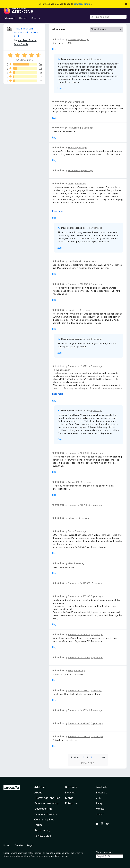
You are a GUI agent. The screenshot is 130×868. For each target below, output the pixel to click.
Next (102, 757)
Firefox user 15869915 (79, 453)
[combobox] (108, 17)
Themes (23, 18)
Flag (54, 49)
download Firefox (82, 4)
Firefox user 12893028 (79, 736)
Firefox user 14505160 (79, 596)
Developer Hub (43, 809)
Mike (70, 563)
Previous (75, 757)
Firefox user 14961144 (79, 710)
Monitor (101, 809)
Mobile (69, 798)
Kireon (71, 148)
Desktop (70, 793)
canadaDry (73, 310)
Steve (71, 531)
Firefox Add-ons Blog (47, 798)
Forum (38, 825)
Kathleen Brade (27, 40)
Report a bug (42, 830)
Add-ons (40, 787)
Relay (99, 803)
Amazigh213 (74, 482)
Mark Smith (21, 44)
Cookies (19, 845)
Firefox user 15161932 (79, 690)
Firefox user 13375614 (79, 505)
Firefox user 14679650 (79, 583)
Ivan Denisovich (76, 261)
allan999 (72, 39)
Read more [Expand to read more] (58, 211)
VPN (98, 798)
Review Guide (43, 836)
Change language (104, 852)
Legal (30, 845)
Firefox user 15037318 (79, 366)
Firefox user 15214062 (79, 657)
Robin (71, 184)
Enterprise (71, 803)
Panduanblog (74, 128)
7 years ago (80, 563)
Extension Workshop (47, 803)
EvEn (70, 671)
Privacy (7, 845)
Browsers (101, 793)
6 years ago (83, 39)
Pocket (100, 814)
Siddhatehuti (74, 170)
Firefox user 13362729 (79, 284)
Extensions (9, 18)
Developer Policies (45, 814)
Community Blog (44, 819)
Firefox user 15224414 (79, 635)
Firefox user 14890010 (79, 723)
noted (31, 853)
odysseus (73, 518)
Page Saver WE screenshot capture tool (26, 32)
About (38, 793)
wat (70, 102)
